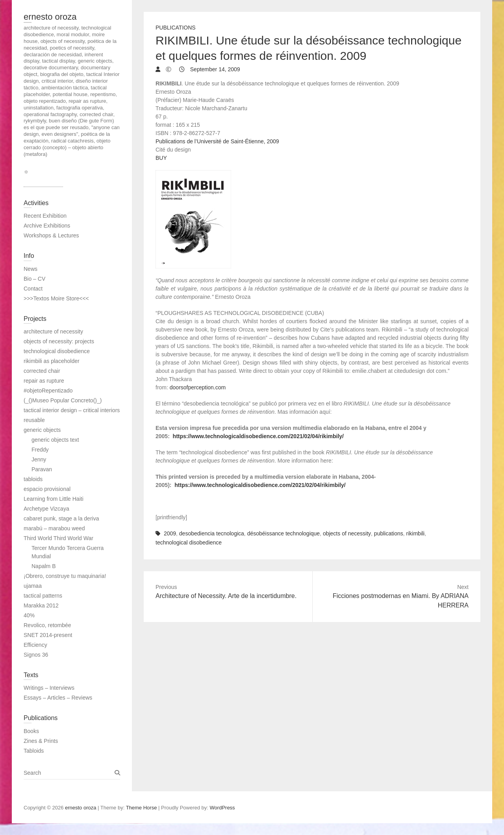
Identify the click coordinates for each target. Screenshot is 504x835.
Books (31, 731)
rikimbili (416, 533)
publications (389, 533)
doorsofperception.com (198, 387)
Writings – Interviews (49, 688)
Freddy (40, 450)
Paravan (42, 469)
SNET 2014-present (48, 635)
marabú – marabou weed (54, 528)
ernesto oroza (50, 17)
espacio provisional (47, 489)
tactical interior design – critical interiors (72, 410)
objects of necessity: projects (59, 341)
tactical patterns (43, 596)
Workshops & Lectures (51, 235)
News (31, 269)
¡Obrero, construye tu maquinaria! (65, 576)
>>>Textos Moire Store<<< (56, 298)
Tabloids (34, 751)
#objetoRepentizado (48, 391)
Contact (33, 289)
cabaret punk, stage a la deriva (61, 518)
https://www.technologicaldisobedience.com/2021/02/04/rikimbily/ (258, 436)
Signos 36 (36, 655)
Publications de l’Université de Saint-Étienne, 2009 (217, 141)
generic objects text (55, 440)
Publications (176, 28)
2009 (170, 533)
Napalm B (44, 566)
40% (29, 615)
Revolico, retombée (47, 625)
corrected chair (42, 371)
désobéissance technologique (283, 533)
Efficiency (35, 645)
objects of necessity (347, 533)
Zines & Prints (41, 741)
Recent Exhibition (45, 216)
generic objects (42, 430)
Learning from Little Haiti (54, 499)
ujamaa (33, 586)
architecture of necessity (53, 331)
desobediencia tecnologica (212, 533)
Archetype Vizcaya (46, 509)
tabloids (33, 479)
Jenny (39, 459)
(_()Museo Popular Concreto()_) (63, 400)
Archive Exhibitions (47, 226)
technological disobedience (189, 542)
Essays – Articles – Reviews (58, 698)
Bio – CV (34, 279)
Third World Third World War (58, 538)
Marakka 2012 (41, 605)
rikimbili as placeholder (52, 361)
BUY (161, 158)
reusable (34, 420)
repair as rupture (44, 381)
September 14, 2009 (214, 69)
